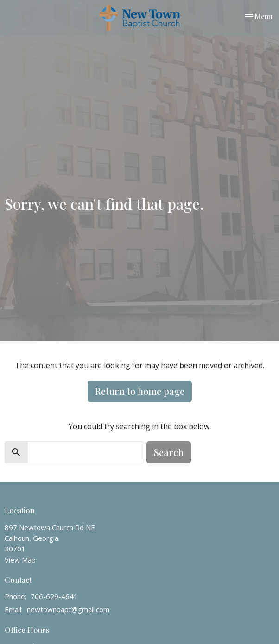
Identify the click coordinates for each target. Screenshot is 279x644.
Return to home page (140, 391)
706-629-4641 (54, 596)
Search (169, 452)
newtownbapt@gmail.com (68, 609)
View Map (20, 560)
